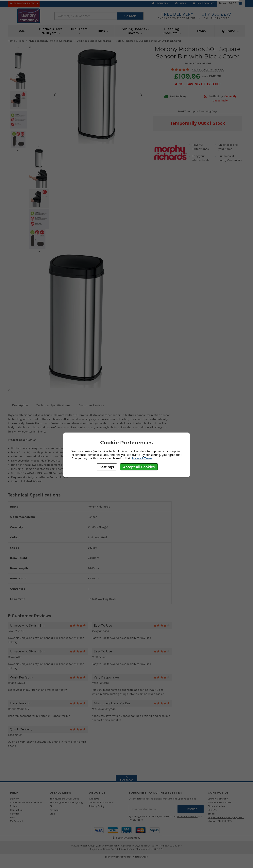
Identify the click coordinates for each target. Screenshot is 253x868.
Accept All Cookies (139, 467)
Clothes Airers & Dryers (51, 31)
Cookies (15, 814)
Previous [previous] (18, 47)
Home (11, 41)
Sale (21, 31)
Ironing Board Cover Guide (64, 799)
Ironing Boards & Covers (135, 31)
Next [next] (18, 151)
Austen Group (140, 857)
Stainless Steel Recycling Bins (94, 41)
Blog (52, 814)
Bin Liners (79, 31)
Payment (54, 810)
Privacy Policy (97, 806)
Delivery (160, 3)
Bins (103, 31)
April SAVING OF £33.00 (197, 84)
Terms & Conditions (187, 817)
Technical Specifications (53, 405)
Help (181, 3)
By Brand (230, 31)
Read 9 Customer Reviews (208, 70)
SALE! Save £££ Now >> (24, 3)
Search (130, 16)
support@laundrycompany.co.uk (226, 817)
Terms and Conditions (101, 802)
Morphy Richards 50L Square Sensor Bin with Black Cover (148, 41)
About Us (94, 799)
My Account (203, 3)
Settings (107, 467)
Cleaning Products (172, 31)
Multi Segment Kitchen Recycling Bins (51, 41)
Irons (201, 31)
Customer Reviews (91, 405)
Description (20, 405)
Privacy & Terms (142, 458)
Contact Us (16, 810)
